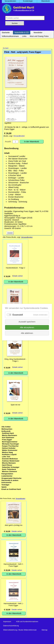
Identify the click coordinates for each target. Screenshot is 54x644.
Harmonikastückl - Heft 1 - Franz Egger (14, 605)
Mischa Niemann (9, 463)
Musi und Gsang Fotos (39, 36)
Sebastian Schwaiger (11, 467)
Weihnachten (7, 429)
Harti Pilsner (7, 465)
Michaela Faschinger (11, 444)
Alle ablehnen (27, 333)
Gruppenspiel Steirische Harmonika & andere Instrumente (11, 481)
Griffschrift (6, 432)
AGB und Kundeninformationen (27, 622)
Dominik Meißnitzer (10, 459)
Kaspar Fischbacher (10, 446)
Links (24, 36)
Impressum (7, 622)
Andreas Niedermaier (11, 461)
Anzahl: (8, 142)
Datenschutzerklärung (11, 626)
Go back (6, 48)
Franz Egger (7, 440)
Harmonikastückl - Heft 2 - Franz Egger (14, 565)
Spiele (4, 487)
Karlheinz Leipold (9, 455)
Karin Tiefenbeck (9, 470)
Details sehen (18, 276)
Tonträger (5, 485)
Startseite (6, 33)
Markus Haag (7, 453)
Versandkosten (19, 136)
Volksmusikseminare (10, 36)
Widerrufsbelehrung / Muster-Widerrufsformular (20, 630)
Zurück (10, 233)
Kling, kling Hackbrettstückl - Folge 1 (15, 360)
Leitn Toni (6, 457)
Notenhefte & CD (22, 33)
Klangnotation (7, 474)
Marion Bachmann (10, 436)
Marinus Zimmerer (10, 472)
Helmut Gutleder (9, 448)
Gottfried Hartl (8, 434)
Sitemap (45, 630)
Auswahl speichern (27, 322)
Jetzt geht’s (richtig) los (14, 525)
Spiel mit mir (15, 405)
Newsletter (38, 33)
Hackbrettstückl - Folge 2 (15, 268)
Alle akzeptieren (27, 327)
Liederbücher (7, 476)
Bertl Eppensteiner (10, 442)
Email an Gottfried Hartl (11, 490)
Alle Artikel (6, 427)
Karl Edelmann (8, 438)
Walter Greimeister (10, 450)
